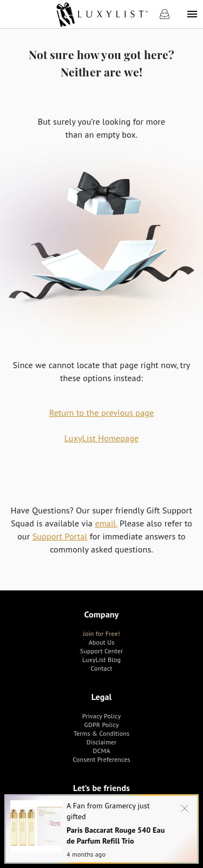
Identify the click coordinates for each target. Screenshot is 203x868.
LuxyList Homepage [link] (101, 438)
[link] (101, 14)
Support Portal (60, 536)
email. (106, 523)
